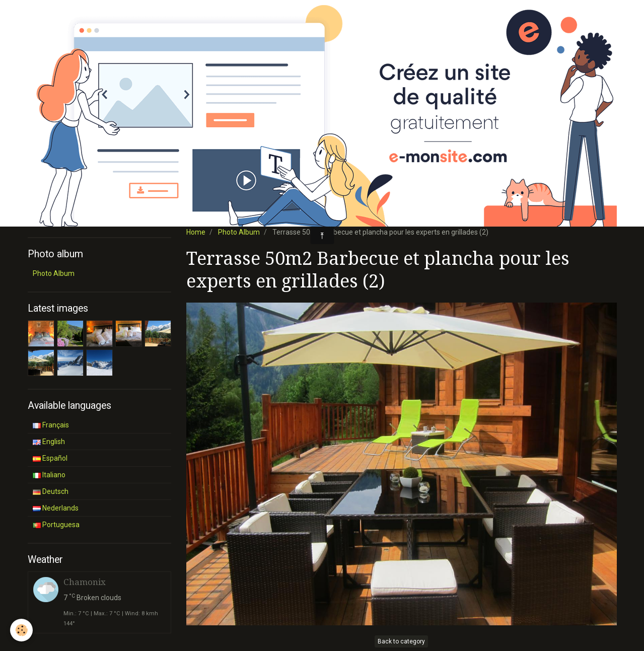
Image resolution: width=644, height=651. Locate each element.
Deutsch (51, 491)
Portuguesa (56, 525)
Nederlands (56, 508)
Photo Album (239, 232)
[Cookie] (21, 630)
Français (51, 425)
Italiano (49, 475)
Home (196, 232)
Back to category (401, 641)
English (49, 442)
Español (50, 458)
